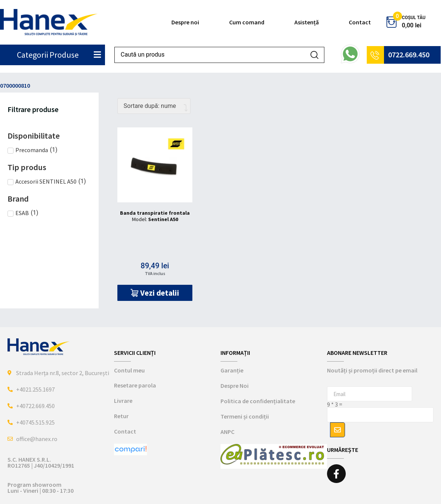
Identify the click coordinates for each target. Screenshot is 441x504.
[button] (155, 293)
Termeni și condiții (245, 416)
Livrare (123, 401)
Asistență (307, 22)
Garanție (232, 370)
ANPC (227, 432)
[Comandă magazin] (154, 106)
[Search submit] (314, 55)
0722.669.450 (409, 55)
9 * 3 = (335, 404)
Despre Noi (235, 386)
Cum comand (247, 22)
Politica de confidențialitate (258, 401)
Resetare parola (135, 385)
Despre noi (185, 22)
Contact (360, 22)
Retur (121, 416)
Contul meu (129, 370)
